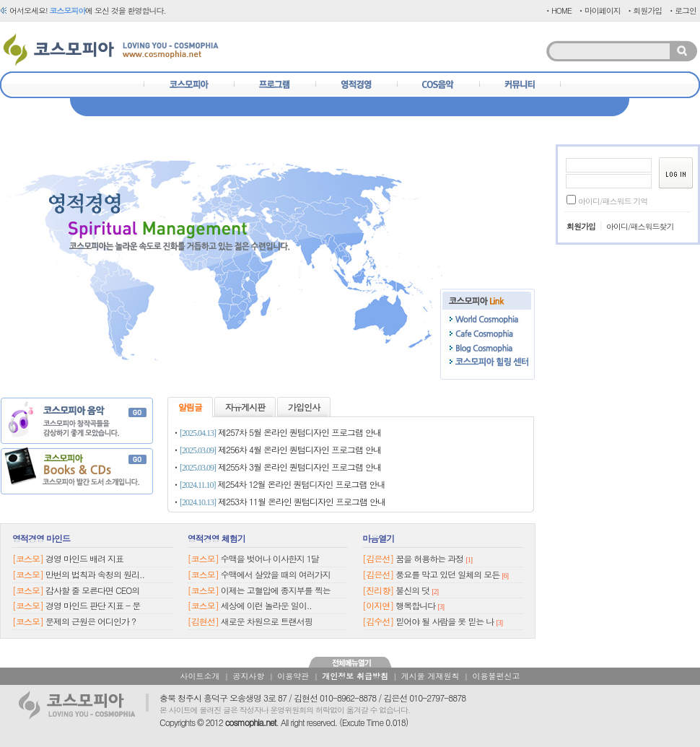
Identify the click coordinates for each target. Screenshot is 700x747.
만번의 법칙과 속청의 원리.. (95, 574)
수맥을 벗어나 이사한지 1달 (270, 558)
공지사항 (248, 676)
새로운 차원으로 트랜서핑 (267, 621)
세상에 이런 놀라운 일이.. (266, 605)
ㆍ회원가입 (644, 10)
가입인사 (304, 407)
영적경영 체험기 (216, 538)
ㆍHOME (558, 10)
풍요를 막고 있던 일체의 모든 (447, 574)
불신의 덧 (412, 590)
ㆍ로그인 (682, 10)
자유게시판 (245, 407)
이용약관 (293, 676)
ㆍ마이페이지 (599, 10)
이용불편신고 (496, 676)
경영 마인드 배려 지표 (84, 558)
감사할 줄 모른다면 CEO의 (92, 590)
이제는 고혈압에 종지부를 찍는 (276, 590)
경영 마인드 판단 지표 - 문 (93, 605)
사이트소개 (200, 676)
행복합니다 (415, 605)
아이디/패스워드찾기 (640, 226)
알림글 (190, 407)
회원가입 (581, 226)
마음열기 (378, 538)
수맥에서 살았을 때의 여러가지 (276, 574)
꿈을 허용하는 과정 (429, 558)
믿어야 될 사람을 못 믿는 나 (445, 621)
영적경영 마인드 (41, 538)
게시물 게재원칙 (430, 676)
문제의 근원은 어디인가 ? (91, 621)
